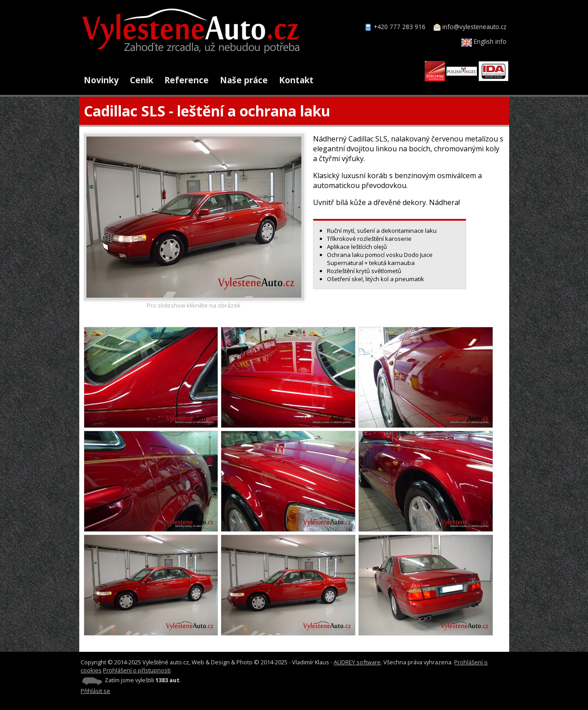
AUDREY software (357, 662)
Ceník (142, 80)
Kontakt (296, 80)
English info (484, 41)
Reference (187, 80)
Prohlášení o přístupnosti (137, 670)
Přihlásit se (95, 691)
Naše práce (244, 80)
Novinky (101, 80)
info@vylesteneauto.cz (474, 27)
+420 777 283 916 (399, 27)
